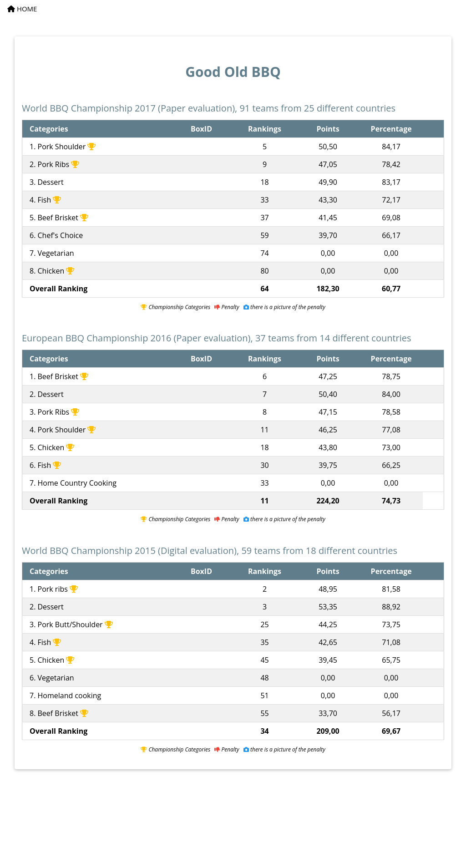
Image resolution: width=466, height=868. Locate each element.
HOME (22, 9)
